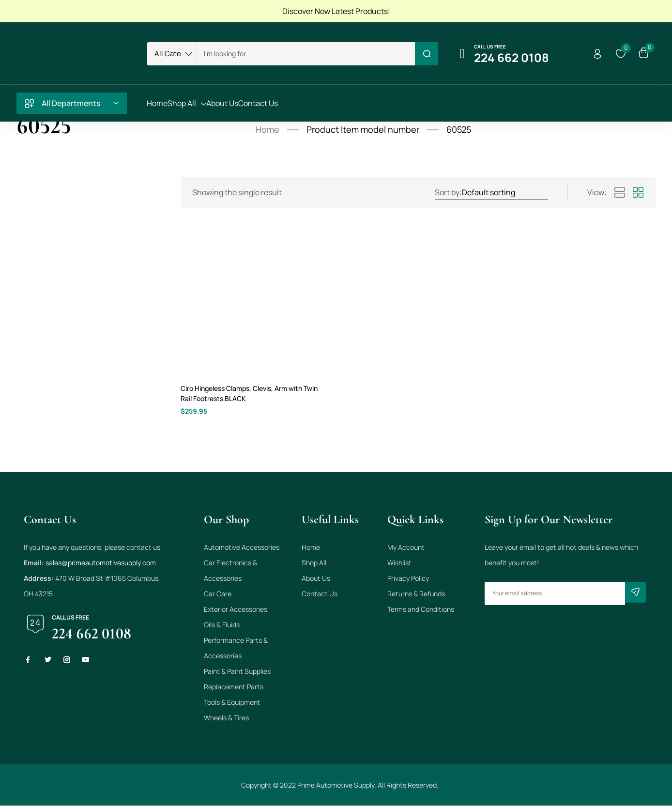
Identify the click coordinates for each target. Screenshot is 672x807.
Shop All (314, 564)
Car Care (218, 595)
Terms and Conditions (421, 611)
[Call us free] (462, 54)
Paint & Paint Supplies (237, 673)
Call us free (490, 47)
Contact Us (320, 595)
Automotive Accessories (242, 549)
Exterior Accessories (236, 611)
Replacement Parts (234, 688)
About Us (316, 580)
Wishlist (399, 564)
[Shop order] (504, 192)
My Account (406, 549)
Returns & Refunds (416, 595)
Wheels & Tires (226, 719)
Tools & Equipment (232, 704)
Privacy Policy (408, 580)
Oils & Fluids (222, 626)
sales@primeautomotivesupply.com (101, 564)
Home (267, 129)
